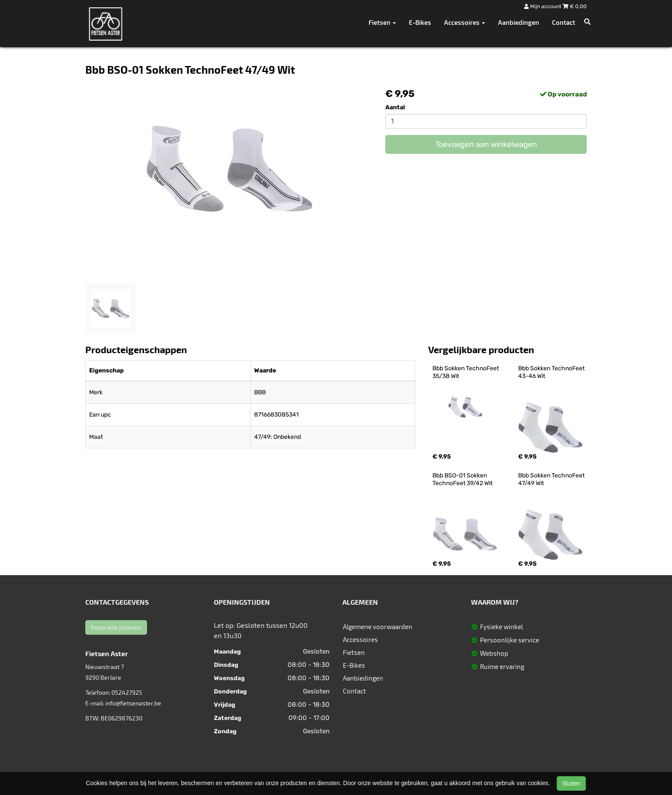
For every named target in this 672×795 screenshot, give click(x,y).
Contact (564, 22)
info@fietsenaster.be (133, 703)
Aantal (395, 107)
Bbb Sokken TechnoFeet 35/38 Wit (466, 372)
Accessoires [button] (465, 22)
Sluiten (571, 783)
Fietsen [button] (382, 22)
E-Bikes (420, 22)
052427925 (127, 692)
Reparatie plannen (116, 627)
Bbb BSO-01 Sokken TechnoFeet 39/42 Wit (462, 479)
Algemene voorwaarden (378, 627)
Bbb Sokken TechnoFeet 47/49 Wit (552, 479)
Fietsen (354, 652)
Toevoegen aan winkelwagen (486, 144)
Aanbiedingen (519, 22)
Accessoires (360, 639)
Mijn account (543, 6)
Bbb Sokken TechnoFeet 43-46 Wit (552, 372)
